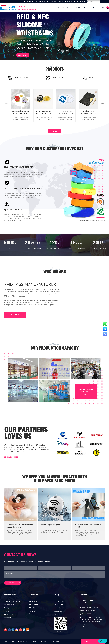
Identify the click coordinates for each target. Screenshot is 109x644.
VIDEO (86, 8)
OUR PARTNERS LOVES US (26, 433)
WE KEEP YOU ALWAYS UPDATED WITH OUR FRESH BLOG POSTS (55, 479)
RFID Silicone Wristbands (12, 601)
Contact (83, 595)
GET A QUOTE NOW (13, 583)
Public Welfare (34, 614)
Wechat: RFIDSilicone (88, 614)
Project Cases (59, 608)
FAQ (56, 614)
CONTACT (101, 8)
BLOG (93, 8)
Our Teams (33, 611)
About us (34, 595)
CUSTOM (78, 8)
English (90, 2)
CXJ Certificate (34, 604)
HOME (52, 8)
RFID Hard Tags (9, 614)
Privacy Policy (56, 641)
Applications (58, 611)
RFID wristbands (9, 604)
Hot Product (10, 595)
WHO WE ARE (54, 272)
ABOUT (69, 8)
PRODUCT (61, 8)
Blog (57, 595)
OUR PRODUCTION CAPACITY (55, 348)
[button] (51, 56)
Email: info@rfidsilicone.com (90, 607)
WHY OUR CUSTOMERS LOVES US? (54, 149)
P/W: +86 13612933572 (88, 611)
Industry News (59, 604)
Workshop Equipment (36, 608)
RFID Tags (7, 611)
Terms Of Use (44, 641)
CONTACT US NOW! (20, 555)
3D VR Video (33, 601)
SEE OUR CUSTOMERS (13, 457)
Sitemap (34, 641)
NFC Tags (7, 608)
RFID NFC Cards (9, 618)
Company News (59, 601)
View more (54, 131)
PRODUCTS (54, 69)
